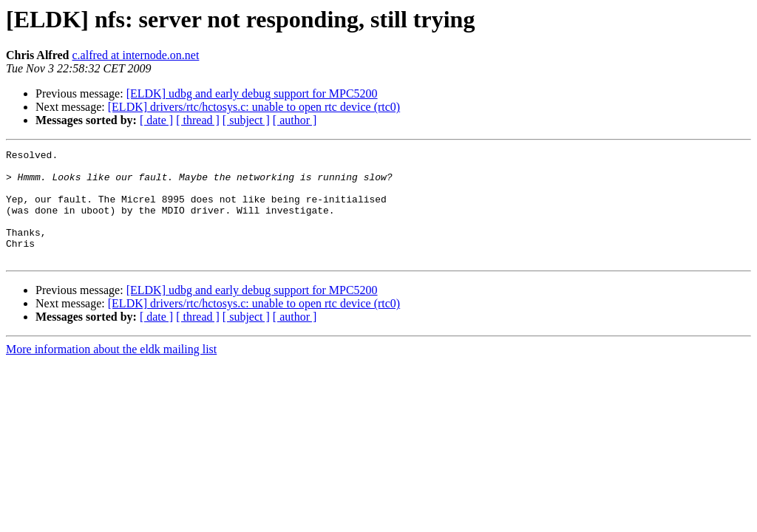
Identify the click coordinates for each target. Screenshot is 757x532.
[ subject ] (246, 120)
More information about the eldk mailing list (111, 371)
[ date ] (156, 120)
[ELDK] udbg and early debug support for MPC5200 (252, 93)
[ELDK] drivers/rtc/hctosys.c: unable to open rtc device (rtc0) (254, 107)
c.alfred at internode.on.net (135, 55)
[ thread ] (198, 120)
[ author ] (295, 120)
